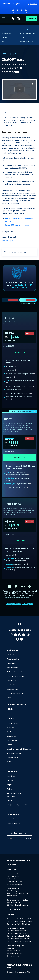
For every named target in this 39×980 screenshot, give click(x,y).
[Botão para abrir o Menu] (4, 18)
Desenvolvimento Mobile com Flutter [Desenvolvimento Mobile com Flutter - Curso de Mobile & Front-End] (19, 921)
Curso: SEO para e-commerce (17, 225)
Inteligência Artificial (28, 33)
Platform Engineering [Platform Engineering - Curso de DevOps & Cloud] (14, 902)
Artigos (9, 785)
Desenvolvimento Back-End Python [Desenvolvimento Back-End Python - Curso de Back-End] (19, 936)
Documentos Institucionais (16, 693)
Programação (7, 29)
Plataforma (11, 732)
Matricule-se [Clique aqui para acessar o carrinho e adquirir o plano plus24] (19, 352)
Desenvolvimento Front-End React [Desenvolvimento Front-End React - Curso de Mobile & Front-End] (19, 924)
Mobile (4, 42)
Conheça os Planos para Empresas (20, 604)
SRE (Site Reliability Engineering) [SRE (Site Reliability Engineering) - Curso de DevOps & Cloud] (18, 905)
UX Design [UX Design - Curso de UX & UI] (11, 914)
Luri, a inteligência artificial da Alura (19, 749)
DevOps (5, 37)
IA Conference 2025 (14, 753)
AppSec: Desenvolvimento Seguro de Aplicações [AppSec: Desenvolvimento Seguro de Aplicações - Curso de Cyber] (19, 894)
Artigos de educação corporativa (14, 795)
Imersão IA (10, 800)
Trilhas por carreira (18, 860)
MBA (29, 972)
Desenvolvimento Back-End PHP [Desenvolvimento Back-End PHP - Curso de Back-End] (18, 931)
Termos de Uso (12, 680)
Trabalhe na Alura (13, 659)
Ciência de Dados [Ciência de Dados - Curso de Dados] (13, 876)
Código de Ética (12, 689)
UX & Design (24, 37)
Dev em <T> (11, 745)
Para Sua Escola (12, 668)
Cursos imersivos (13, 758)
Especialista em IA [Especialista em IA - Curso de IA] (13, 869)
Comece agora (7, 241)
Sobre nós (10, 655)
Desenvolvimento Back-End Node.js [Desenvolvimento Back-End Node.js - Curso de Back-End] (19, 941)
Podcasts (10, 789)
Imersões (10, 780)
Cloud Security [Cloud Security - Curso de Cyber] (12, 891)
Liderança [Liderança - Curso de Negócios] (10, 948)
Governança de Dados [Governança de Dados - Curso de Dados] (15, 881)
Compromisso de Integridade (17, 676)
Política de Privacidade (15, 672)
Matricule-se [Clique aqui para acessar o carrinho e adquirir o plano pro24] (19, 458)
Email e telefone (12, 819)
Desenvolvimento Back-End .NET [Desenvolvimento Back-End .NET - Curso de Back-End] (18, 933)
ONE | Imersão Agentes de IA (17, 805)
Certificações (11, 762)
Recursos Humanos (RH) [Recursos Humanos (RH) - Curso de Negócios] (15, 951)
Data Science (7, 33)
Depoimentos (11, 736)
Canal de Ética (12, 685)
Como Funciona (12, 723)
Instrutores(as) (12, 740)
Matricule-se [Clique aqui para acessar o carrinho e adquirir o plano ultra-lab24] (19, 540)
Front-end (24, 29)
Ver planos (32, 18)
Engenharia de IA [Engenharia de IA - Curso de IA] (13, 867)
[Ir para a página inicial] (16, 18)
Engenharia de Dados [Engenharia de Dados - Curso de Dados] (14, 884)
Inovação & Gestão (27, 42)
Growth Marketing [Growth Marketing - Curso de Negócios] (13, 956)
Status (9, 698)
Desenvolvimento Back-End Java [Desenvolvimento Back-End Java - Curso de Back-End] (18, 939)
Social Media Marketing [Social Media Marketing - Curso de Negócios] (15, 953)
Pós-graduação (21, 972)
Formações (11, 728)
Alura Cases (11, 776)
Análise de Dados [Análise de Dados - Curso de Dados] (13, 879)
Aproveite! (33, 3)
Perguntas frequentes (14, 823)
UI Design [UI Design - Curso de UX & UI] (10, 912)
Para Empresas (12, 663)
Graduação (11, 972)
